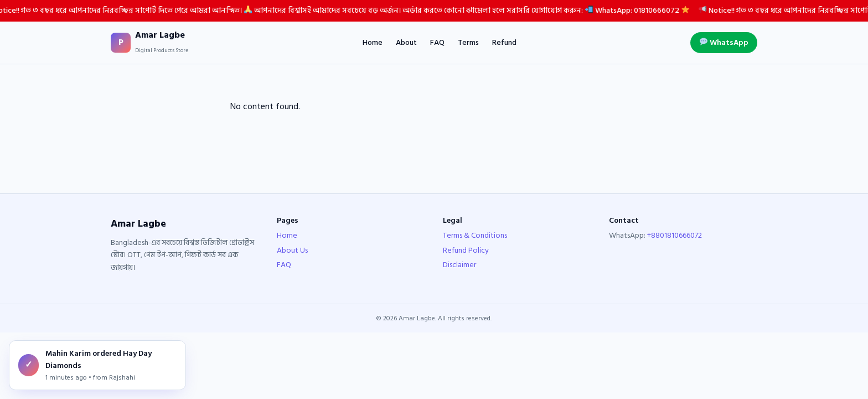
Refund (504, 43)
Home (373, 43)
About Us (292, 250)
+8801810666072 (675, 235)
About (406, 43)
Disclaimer (459, 265)
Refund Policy (466, 250)
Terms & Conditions (475, 235)
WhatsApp (724, 42)
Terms (468, 43)
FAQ (437, 43)
